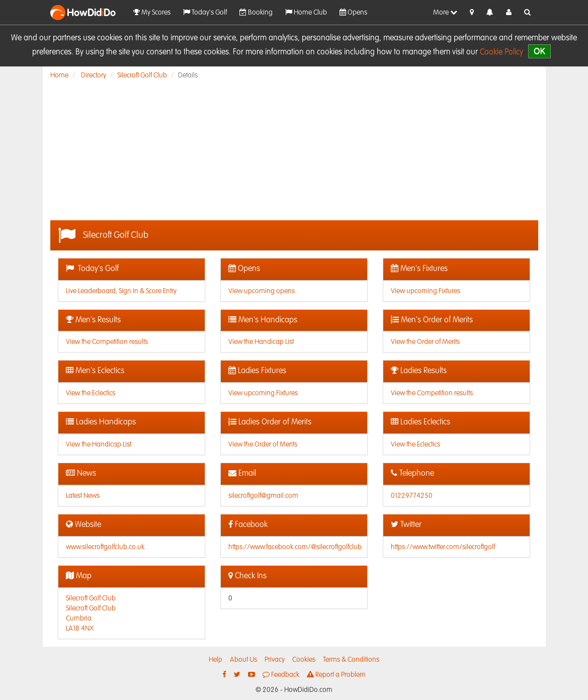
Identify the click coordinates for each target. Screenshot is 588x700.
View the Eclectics (91, 393)
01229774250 (412, 496)
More (445, 12)
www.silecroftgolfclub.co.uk (105, 547)
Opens (353, 12)
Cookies (304, 660)
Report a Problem (336, 675)
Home (59, 75)
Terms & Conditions (351, 660)
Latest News (83, 496)
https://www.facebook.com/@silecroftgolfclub (295, 547)
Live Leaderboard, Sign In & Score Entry (121, 291)
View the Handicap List (261, 342)
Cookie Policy (501, 52)
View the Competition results (107, 342)
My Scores (152, 12)
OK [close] (539, 51)
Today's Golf (205, 12)
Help (216, 660)
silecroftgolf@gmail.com (263, 496)
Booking (256, 12)
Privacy (275, 660)
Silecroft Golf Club (142, 75)
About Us (243, 660)
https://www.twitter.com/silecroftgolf (443, 547)
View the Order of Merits (425, 342)
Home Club (306, 12)
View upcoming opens (262, 291)
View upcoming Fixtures (426, 291)
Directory (94, 75)
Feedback (281, 675)
